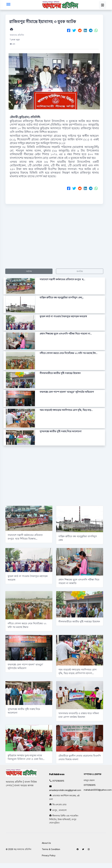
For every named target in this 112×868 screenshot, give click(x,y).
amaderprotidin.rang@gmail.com (65, 790)
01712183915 (58, 781)
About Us (46, 843)
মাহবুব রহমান (89, 780)
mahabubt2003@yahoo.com (98, 790)
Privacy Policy (49, 855)
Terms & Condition (51, 849)
